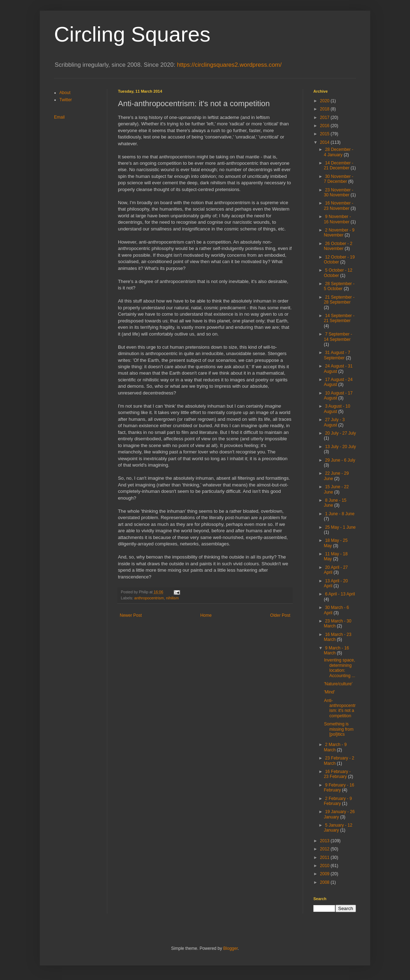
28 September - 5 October (339, 286)
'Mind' (330, 692)
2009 (325, 874)
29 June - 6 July (340, 460)
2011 (325, 857)
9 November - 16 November (337, 219)
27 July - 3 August (334, 422)
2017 (325, 118)
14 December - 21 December (338, 165)
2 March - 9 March (335, 747)
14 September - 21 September (339, 318)
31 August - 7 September (337, 355)
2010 (325, 866)
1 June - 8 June (340, 514)
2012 (325, 849)
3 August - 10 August (337, 409)
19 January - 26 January (339, 814)
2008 (325, 882)
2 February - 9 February (338, 801)
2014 (325, 142)
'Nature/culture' (338, 684)
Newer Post (131, 615)
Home (206, 615)
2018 (325, 109)
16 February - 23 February (337, 774)
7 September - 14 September (338, 337)
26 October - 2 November (338, 246)
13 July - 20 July (341, 447)
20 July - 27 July (341, 433)
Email (59, 117)
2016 (325, 126)
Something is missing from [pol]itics (339, 729)
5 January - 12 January (338, 828)
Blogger (230, 948)
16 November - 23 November (338, 206)
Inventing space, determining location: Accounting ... (340, 668)
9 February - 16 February (339, 788)
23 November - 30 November (338, 192)
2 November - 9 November (339, 233)
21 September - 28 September (339, 300)
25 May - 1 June (340, 527)
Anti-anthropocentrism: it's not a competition (340, 708)
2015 (325, 134)
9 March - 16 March (336, 650)
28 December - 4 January (338, 152)
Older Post (280, 615)
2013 (325, 841)
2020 (325, 101)
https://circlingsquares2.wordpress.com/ (229, 65)
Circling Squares (132, 34)
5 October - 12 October (338, 273)
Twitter (66, 100)
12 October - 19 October (339, 260)
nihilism (172, 598)
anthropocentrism (149, 598)
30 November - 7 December (338, 179)
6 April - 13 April (340, 594)
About (65, 93)
